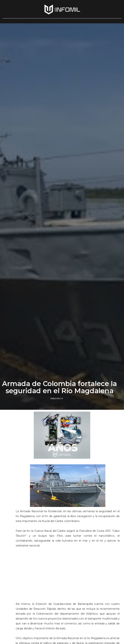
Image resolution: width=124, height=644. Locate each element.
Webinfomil (57, 398)
